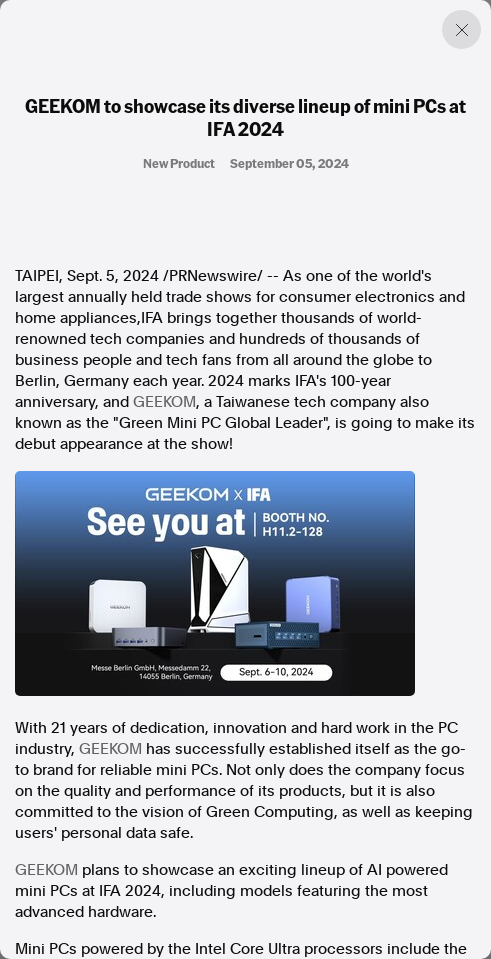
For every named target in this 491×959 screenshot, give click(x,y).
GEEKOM (164, 402)
